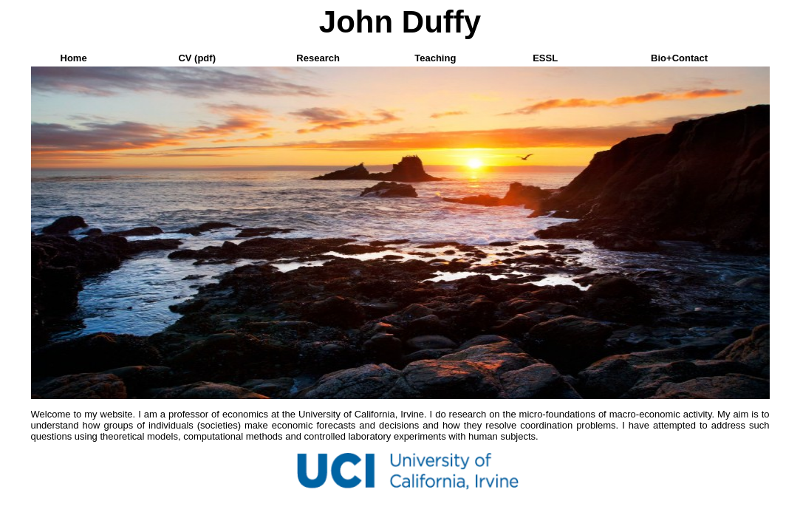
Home (74, 58)
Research (318, 58)
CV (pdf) (197, 58)
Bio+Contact (679, 58)
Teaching (435, 58)
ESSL (545, 58)
